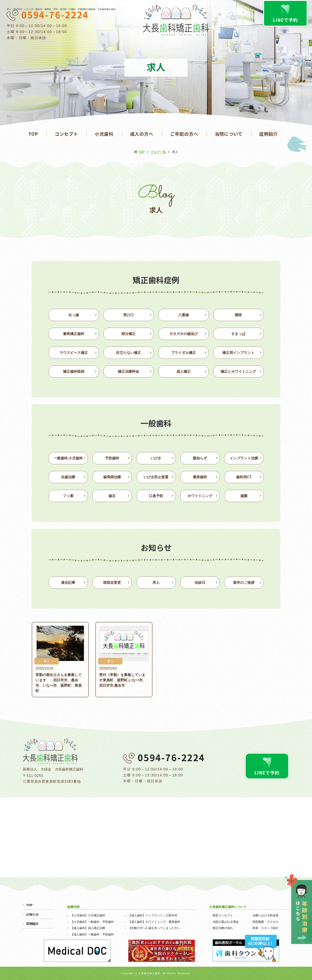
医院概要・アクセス (266, 922)
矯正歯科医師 (74, 371)
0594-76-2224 (55, 15)
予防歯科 (112, 458)
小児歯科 (104, 134)
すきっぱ (238, 334)
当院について (229, 134)
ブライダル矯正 (184, 353)
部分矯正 (128, 334)
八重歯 (184, 315)
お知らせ (32, 914)
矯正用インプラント (238, 353)
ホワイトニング (200, 496)
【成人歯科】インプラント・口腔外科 (153, 915)
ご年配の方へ (184, 134)
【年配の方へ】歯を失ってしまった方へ (154, 928)
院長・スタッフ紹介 (266, 928)
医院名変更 (112, 583)
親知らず (200, 458)
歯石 (112, 496)
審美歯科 (200, 477)
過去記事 (68, 583)
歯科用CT (244, 477)
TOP (33, 134)
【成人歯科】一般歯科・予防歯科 (92, 934)
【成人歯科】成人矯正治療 (88, 928)
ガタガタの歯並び (184, 334)
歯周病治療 (112, 477)
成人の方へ (142, 134)
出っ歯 (74, 315)
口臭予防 (156, 496)
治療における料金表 (266, 915)
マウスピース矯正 (74, 353)
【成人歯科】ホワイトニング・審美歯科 (154, 922)
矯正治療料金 (128, 371)
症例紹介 (269, 134)
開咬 (238, 315)
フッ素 (68, 496)
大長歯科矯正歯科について (228, 907)
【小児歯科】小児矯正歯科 (88, 915)
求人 (156, 583)
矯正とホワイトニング (238, 371)
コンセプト (66, 134)
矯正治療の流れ (223, 928)
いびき (156, 458)
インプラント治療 (244, 458)
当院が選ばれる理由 (226, 922)
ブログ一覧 (158, 152)
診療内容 (73, 907)
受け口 (128, 315)
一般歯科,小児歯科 (68, 458)
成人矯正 (184, 371)
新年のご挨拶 (244, 583)
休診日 (200, 583)
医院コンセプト (223, 915)
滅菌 (244, 496)
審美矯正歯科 (74, 334)
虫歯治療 (68, 477)
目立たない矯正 (128, 353)
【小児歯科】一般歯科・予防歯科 (92, 922)
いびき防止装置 (156, 477)
